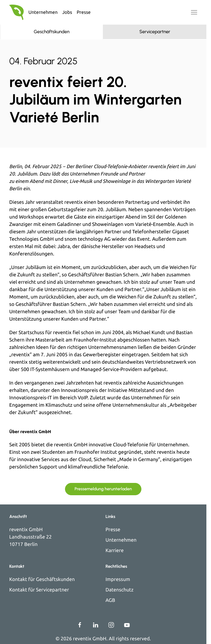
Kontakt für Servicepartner (39, 590)
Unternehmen (43, 12)
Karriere (115, 551)
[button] (194, 12)
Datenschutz (120, 590)
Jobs (67, 12)
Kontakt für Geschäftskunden (42, 579)
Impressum (118, 579)
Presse (84, 12)
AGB (110, 600)
